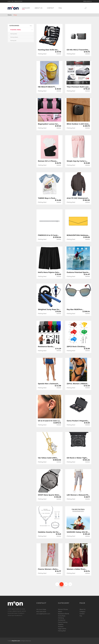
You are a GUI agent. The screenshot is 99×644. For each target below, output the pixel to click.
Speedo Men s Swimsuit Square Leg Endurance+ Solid (48, 384)
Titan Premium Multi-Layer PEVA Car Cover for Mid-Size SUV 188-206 (78, 87)
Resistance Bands (64, 614)
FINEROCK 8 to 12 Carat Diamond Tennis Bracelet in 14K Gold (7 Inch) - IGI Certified (49, 235)
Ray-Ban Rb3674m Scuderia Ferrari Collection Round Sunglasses (78, 310)
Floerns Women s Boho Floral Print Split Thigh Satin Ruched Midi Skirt (48, 569)
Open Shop (87, 1)
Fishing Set (13, 41)
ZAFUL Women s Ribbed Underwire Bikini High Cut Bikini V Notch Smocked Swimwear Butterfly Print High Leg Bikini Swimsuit (78, 384)
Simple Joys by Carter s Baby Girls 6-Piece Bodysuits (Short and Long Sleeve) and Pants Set (78, 161)
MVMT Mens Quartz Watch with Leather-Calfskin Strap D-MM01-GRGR (49, 495)
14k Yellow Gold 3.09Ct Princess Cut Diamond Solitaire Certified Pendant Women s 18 (49, 458)
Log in (10, 1)
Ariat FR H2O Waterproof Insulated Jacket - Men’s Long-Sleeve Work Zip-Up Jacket (77, 198)
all (31, 26)
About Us (39, 8)
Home (10, 15)
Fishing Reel (16, 30)
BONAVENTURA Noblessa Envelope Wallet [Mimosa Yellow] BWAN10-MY (77, 235)
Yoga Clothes (62, 629)
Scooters (61, 627)
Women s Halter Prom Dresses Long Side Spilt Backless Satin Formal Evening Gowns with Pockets (76, 569)
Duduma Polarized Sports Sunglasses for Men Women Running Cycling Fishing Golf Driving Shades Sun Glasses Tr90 (77, 272)
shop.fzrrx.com (16, 641)
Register (19, 1)
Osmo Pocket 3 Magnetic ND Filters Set (77, 421)
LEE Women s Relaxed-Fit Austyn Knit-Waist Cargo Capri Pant (77, 495)
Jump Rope (62, 616)
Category (26, 8)
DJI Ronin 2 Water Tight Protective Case (77, 458)
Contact (51, 8)
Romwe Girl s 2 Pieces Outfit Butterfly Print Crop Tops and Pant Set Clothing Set (49, 161)
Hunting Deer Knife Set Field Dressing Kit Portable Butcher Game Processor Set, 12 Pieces (49, 50)
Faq (60, 8)
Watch (60, 612)
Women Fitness (63, 609)
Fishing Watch (14, 37)
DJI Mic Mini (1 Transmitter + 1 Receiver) (78, 50)
